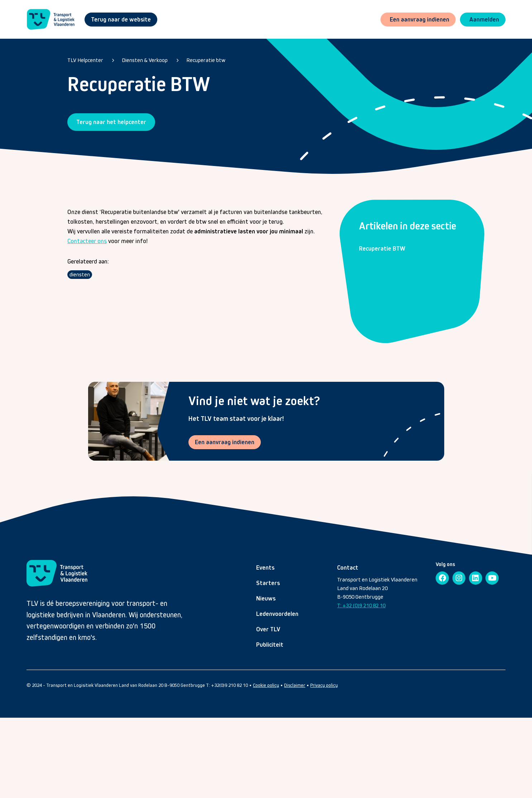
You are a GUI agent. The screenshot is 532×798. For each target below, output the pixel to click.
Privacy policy (324, 685)
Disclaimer (295, 685)
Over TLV (268, 629)
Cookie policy (266, 685)
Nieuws (266, 598)
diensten (80, 274)
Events (265, 567)
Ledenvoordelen (277, 614)
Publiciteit (270, 645)
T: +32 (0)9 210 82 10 (361, 605)
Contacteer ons (87, 241)
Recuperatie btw (206, 60)
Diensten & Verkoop (145, 60)
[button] (483, 20)
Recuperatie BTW (382, 248)
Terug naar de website (121, 19)
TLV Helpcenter (85, 60)
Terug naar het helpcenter (111, 122)
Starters (268, 583)
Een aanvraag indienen (225, 442)
